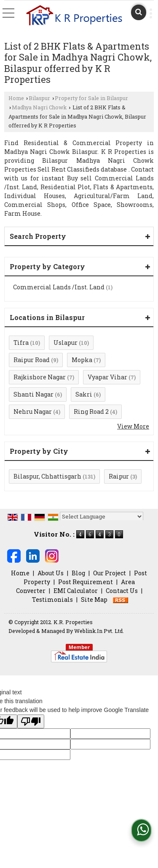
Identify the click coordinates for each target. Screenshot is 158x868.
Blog (78, 573)
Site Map (94, 599)
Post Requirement (86, 582)
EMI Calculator (76, 591)
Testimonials (52, 599)
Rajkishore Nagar (40, 377)
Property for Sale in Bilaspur (91, 98)
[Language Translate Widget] (102, 516)
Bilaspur (39, 98)
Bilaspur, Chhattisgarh (47, 476)
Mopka (82, 360)
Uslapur (66, 343)
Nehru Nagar (33, 412)
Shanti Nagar (33, 394)
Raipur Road (32, 360)
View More (133, 426)
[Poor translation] (31, 721)
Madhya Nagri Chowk (39, 107)
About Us (51, 573)
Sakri (84, 394)
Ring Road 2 (91, 412)
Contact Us (122, 591)
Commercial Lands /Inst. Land (59, 287)
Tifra (21, 343)
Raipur (119, 476)
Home (16, 98)
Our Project (110, 573)
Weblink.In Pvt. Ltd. (99, 631)
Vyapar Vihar (107, 377)
